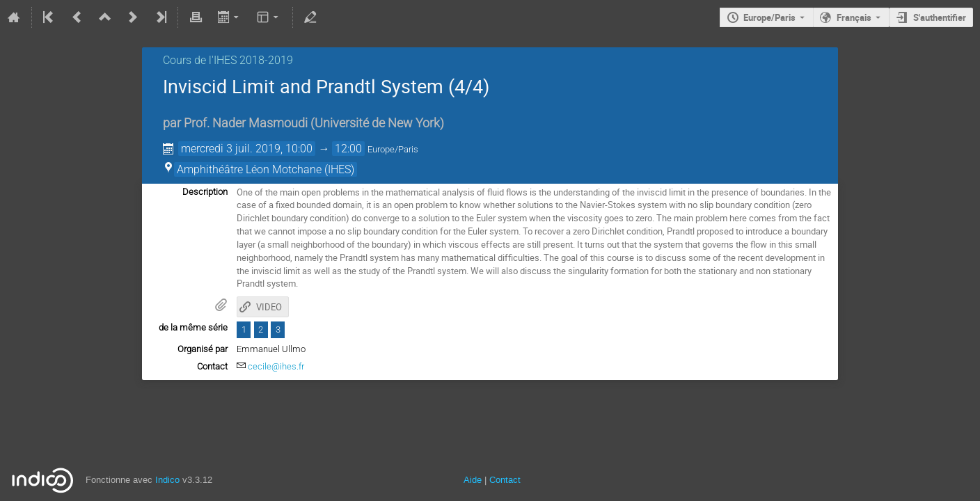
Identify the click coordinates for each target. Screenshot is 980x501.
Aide (473, 480)
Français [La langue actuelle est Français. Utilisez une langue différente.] (854, 17)
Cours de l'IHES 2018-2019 (228, 60)
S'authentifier (940, 17)
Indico (167, 480)
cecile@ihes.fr (276, 366)
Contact (505, 480)
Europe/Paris (769, 17)
